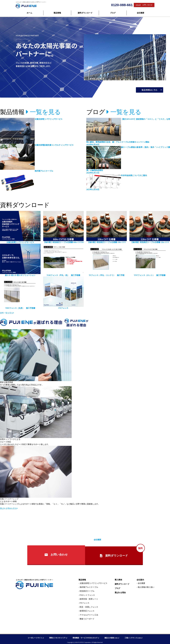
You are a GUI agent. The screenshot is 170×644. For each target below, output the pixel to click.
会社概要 (141, 13)
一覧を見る (43, 112)
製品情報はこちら (154, 89)
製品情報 (57, 13)
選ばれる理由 (120, 592)
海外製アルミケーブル (89, 586)
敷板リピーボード (87, 618)
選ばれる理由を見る (9, 508)
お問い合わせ (144, 5)
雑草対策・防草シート (89, 598)
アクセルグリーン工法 (89, 614)
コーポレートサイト (37, 637)
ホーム (29, 13)
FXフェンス (84, 602)
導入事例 (118, 579)
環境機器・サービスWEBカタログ (86, 637)
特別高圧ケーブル (87, 590)
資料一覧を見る (7, 313)
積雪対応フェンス (87, 610)
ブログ (113, 13)
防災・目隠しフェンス (89, 606)
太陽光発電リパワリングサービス (93, 582)
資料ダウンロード (85, 13)
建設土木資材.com (111, 637)
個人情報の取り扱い (146, 586)
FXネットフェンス (87, 594)
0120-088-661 (122, 5)
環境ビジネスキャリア (59, 637)
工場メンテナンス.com (132, 637)
